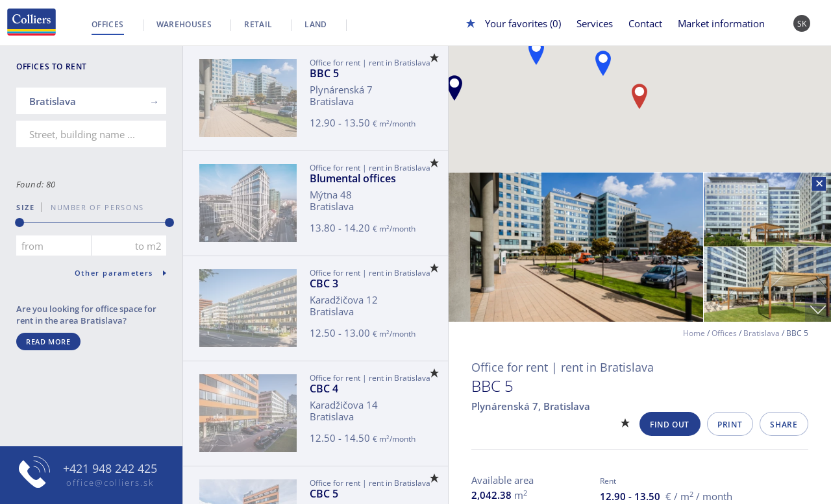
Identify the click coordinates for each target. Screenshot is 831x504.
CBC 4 (324, 389)
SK (802, 24)
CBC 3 (324, 283)
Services (595, 23)
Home (694, 333)
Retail (258, 24)
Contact (645, 23)
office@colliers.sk (110, 483)
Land (316, 24)
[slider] (19, 222)
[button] (454, 88)
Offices (108, 24)
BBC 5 (324, 73)
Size (26, 207)
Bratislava (762, 333)
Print (730, 425)
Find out (670, 425)
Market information (721, 23)
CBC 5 (324, 494)
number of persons (93, 207)
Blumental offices (353, 178)
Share (784, 425)
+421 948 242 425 (110, 468)
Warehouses (184, 24)
